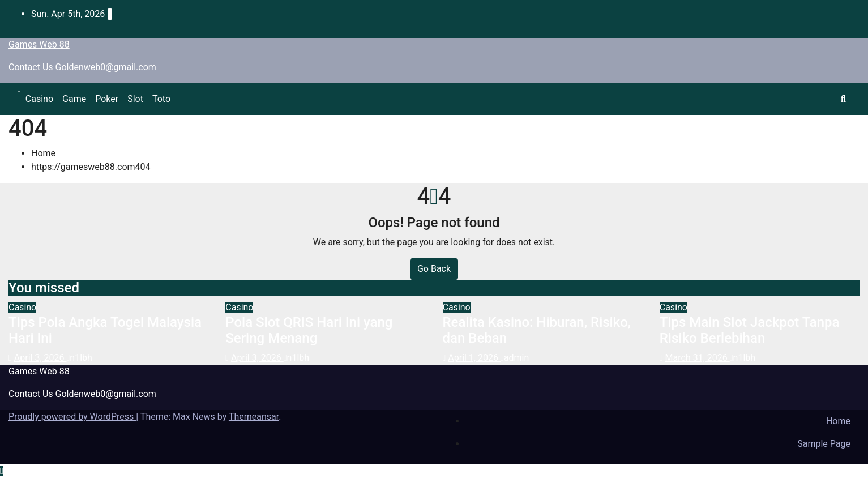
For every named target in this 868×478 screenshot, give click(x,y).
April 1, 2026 (474, 358)
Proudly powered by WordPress (72, 417)
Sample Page (824, 444)
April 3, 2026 (40, 358)
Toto (161, 99)
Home (43, 153)
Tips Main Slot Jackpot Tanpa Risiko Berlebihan (750, 330)
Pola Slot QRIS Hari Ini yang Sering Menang (309, 330)
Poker (107, 99)
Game (74, 99)
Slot (135, 99)
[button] (843, 99)
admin (515, 358)
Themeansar (254, 417)
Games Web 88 (39, 44)
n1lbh (79, 358)
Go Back (434, 269)
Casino (39, 99)
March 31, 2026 (698, 358)
